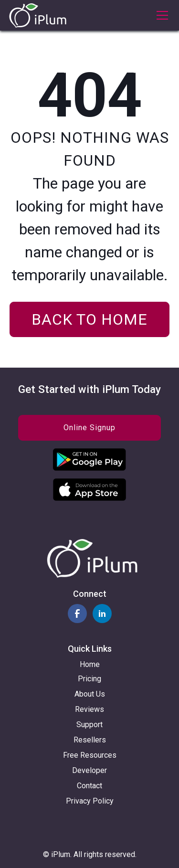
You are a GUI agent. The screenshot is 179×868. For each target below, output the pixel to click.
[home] (38, 16)
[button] (160, 15)
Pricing (89, 679)
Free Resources (90, 755)
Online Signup (89, 428)
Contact (89, 786)
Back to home (89, 319)
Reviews (89, 709)
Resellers (90, 740)
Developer (89, 770)
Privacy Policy (90, 801)
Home (90, 664)
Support (89, 725)
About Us (90, 694)
